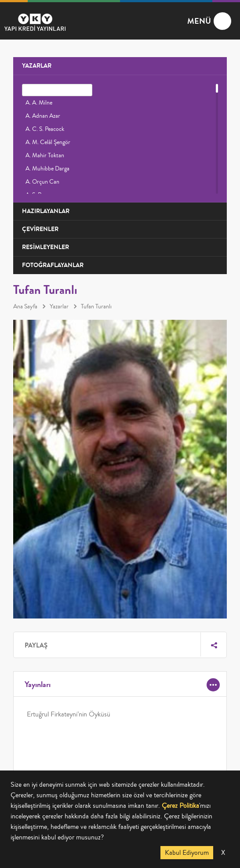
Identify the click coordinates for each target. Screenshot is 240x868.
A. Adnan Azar (43, 116)
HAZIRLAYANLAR (46, 211)
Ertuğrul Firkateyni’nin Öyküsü (69, 714)
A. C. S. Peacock (45, 129)
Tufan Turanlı (96, 307)
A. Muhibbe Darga (47, 169)
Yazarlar (59, 307)
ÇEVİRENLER (40, 229)
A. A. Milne (39, 103)
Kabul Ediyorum (187, 853)
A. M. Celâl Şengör (48, 142)
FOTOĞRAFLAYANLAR (53, 265)
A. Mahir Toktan (45, 156)
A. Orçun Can (42, 182)
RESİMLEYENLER (45, 247)
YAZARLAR (37, 66)
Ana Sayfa (25, 307)
